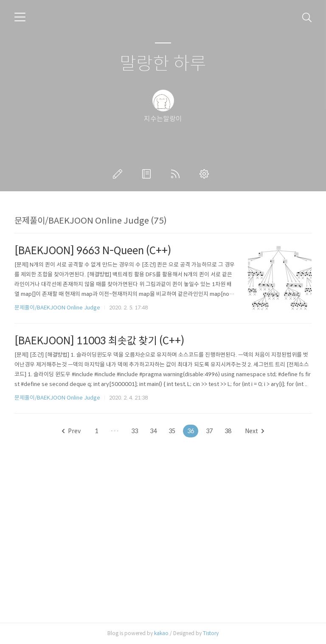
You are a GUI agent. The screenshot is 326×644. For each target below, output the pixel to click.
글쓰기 (119, 174)
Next (254, 431)
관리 (206, 174)
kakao (161, 633)
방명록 (148, 174)
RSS (177, 174)
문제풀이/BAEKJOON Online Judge (57, 308)
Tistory (211, 633)
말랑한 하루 (163, 64)
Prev (71, 431)
